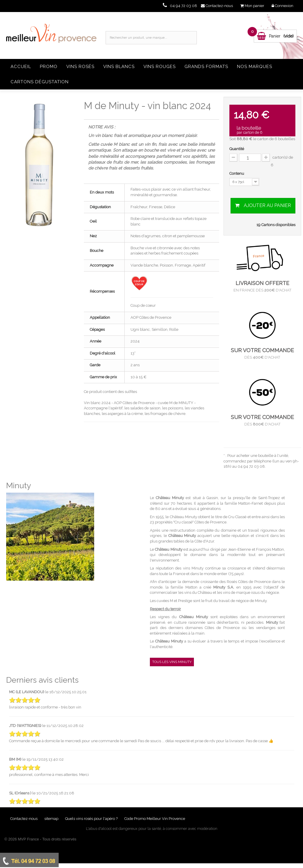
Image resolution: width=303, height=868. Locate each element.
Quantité (237, 149)
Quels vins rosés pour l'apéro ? (91, 819)
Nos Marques (255, 67)
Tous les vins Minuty (172, 662)
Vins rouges (160, 67)
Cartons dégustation (40, 82)
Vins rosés (80, 67)
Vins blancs (119, 67)
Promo (49, 67)
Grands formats (206, 67)
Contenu (237, 173)
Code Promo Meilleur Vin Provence (155, 819)
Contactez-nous (24, 819)
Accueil (21, 67)
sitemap (52, 819)
